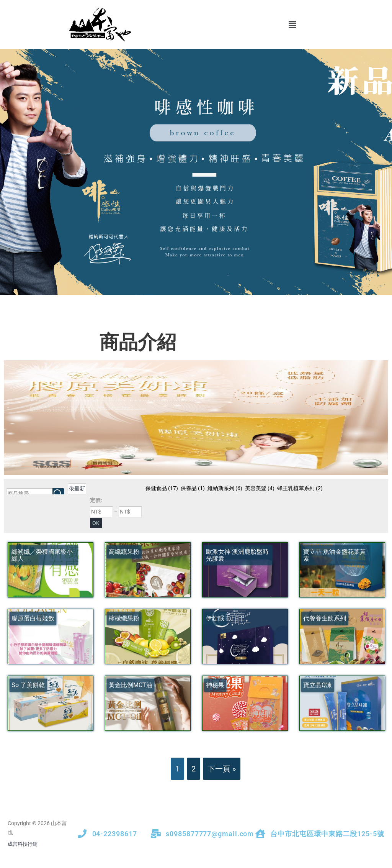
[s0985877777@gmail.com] (156, 834)
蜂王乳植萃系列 (300, 488)
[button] (292, 25)
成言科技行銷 (23, 844)
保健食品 (162, 488)
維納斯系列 (225, 488)
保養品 (193, 488)
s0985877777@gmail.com (210, 834)
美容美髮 (260, 488)
